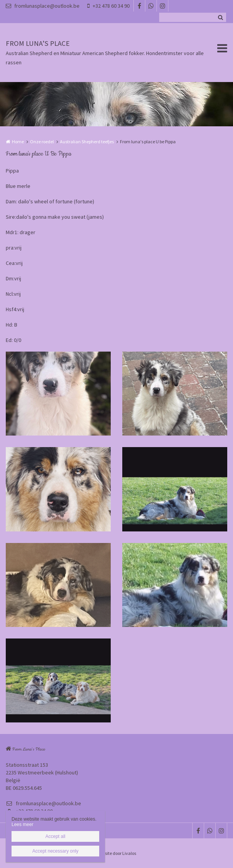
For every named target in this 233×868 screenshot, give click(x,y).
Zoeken (220, 17)
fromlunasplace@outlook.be (43, 6)
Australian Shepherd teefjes (87, 142)
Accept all (55, 836)
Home (18, 142)
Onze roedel (42, 142)
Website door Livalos (116, 853)
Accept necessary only (55, 851)
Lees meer (22, 824)
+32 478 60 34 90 (108, 6)
